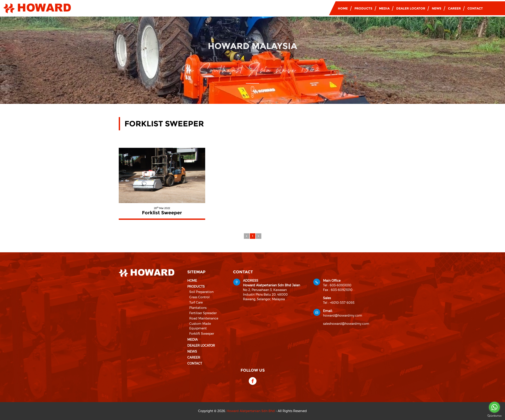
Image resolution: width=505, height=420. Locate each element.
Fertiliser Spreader (203, 313)
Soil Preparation (201, 292)
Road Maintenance (204, 318)
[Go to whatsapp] (494, 407)
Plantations (198, 308)
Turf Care (196, 302)
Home (343, 8)
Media (384, 8)
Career (454, 8)
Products (363, 8)
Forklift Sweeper (202, 334)
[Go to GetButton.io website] (494, 416)
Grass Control (199, 297)
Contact (475, 8)
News (437, 8)
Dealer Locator (411, 8)
